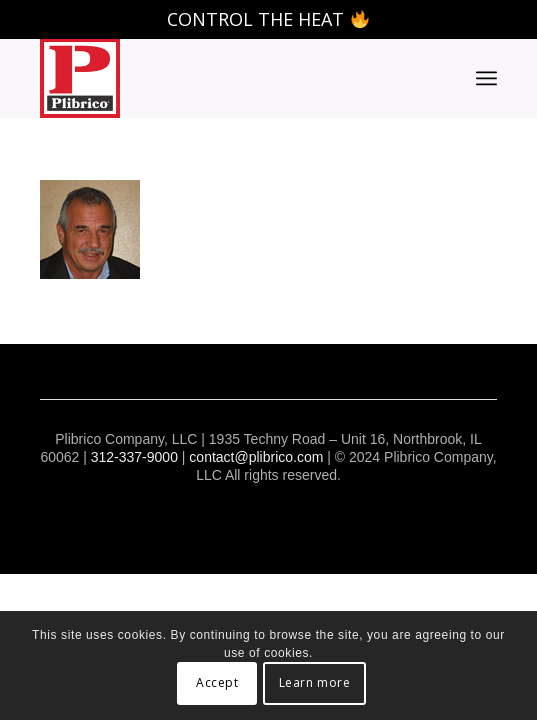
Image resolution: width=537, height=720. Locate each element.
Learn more (315, 682)
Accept (217, 682)
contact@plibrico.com (256, 457)
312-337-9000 (134, 457)
